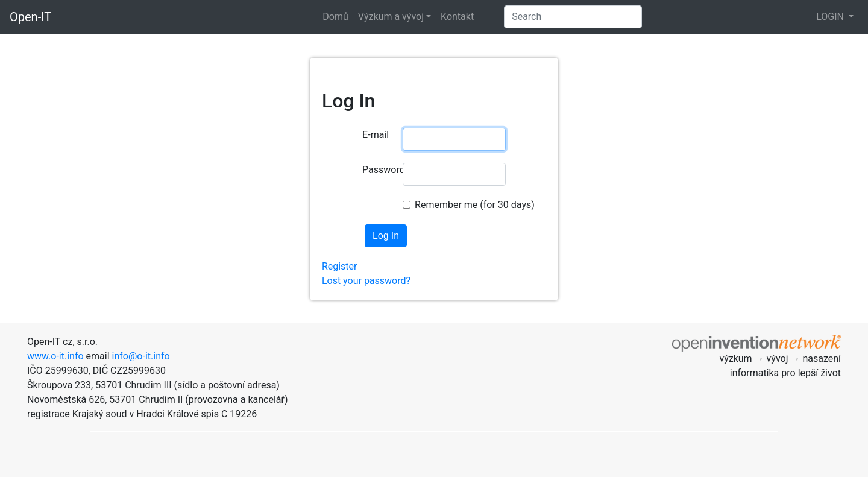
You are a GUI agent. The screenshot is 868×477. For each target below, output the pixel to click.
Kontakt (457, 17)
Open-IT (30, 17)
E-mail (376, 135)
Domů (335, 17)
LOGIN (831, 17)
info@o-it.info (141, 356)
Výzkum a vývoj (391, 17)
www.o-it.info (55, 356)
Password (378, 170)
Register (340, 266)
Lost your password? (366, 281)
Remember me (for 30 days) (475, 205)
